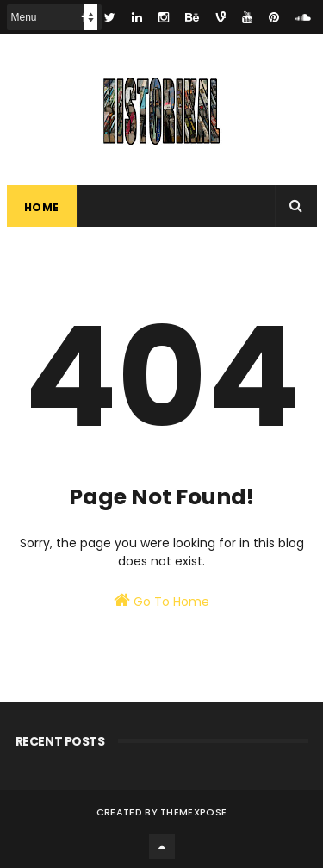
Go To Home (161, 601)
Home (42, 207)
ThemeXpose (193, 812)
